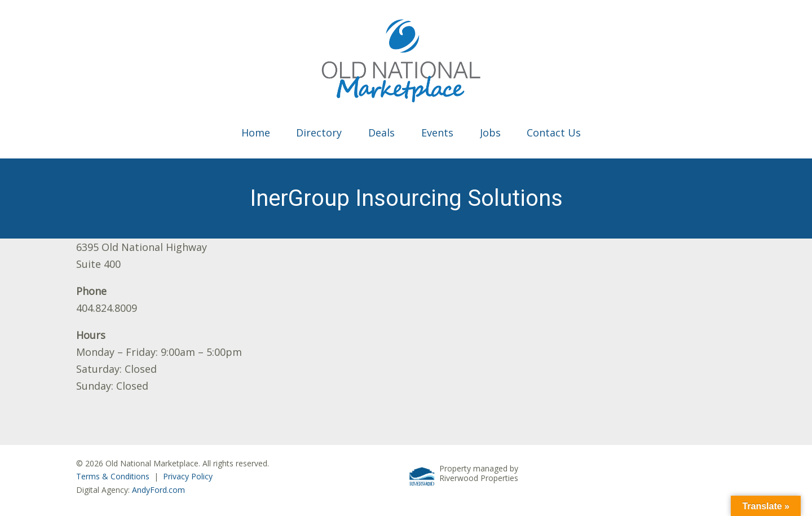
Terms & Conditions (113, 476)
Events (437, 133)
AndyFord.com (158, 490)
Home (256, 133)
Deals (381, 133)
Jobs (490, 133)
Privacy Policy (188, 476)
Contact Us (554, 133)
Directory (319, 133)
